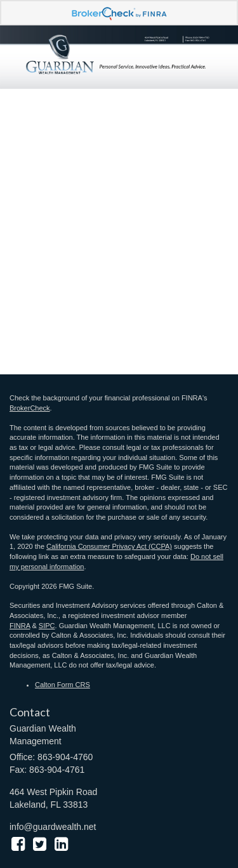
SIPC (47, 626)
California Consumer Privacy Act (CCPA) (109, 546)
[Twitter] (40, 844)
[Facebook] (18, 844)
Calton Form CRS (63, 685)
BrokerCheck (30, 408)
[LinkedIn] (61, 844)
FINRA (20, 626)
